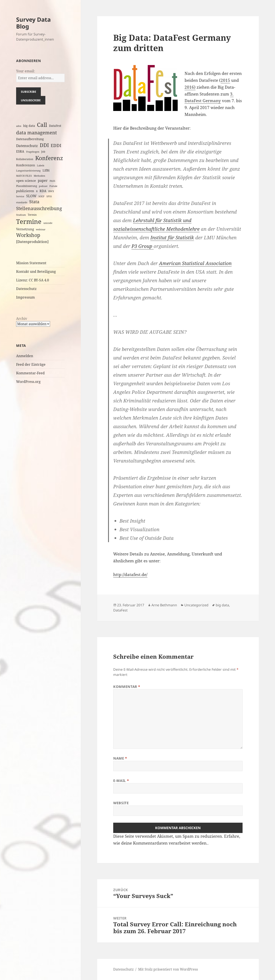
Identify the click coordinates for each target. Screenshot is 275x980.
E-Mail (121, 781)
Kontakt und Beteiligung (36, 272)
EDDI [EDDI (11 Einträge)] (56, 145)
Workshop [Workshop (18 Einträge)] (28, 235)
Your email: (26, 71)
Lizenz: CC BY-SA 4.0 (33, 280)
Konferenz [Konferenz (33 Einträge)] (49, 158)
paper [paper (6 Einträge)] (43, 181)
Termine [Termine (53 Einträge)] (29, 221)
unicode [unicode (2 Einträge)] (48, 223)
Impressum (25, 297)
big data (222, 605)
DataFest (120, 610)
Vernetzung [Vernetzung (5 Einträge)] (25, 229)
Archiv (22, 319)
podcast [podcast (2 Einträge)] (43, 186)
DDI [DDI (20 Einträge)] (44, 145)
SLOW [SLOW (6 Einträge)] (31, 196)
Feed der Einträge (31, 364)
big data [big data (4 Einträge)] (29, 126)
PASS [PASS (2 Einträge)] (52, 181)
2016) (190, 87)
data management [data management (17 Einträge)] (37, 133)
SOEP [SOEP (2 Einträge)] (41, 196)
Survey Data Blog (33, 23)
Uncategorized (196, 605)
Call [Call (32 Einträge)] (42, 125)
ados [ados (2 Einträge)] (19, 126)
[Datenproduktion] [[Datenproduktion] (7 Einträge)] (32, 242)
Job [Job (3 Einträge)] (43, 152)
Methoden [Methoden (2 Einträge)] (39, 176)
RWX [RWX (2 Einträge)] (51, 191)
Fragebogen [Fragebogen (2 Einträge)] (33, 152)
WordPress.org (28, 382)
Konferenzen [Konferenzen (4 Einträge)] (26, 165)
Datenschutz (26, 289)
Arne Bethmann (164, 605)
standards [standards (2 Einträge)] (22, 202)
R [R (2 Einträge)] (37, 191)
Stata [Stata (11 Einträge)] (34, 202)
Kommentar (127, 687)
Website (121, 803)
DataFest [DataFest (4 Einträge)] (55, 126)
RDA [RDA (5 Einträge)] (43, 191)
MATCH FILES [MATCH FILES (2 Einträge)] (24, 176)
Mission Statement (31, 263)
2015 (225, 80)
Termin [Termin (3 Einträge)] (32, 215)
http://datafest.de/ (130, 575)
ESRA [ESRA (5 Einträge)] (20, 151)
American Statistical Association (195, 263)
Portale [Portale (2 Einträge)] (53, 186)
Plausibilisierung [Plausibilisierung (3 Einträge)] (27, 186)
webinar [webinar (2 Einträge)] (41, 229)
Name (120, 758)
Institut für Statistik (172, 237)
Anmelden (25, 356)
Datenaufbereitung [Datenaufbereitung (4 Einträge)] (30, 139)
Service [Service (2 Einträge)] (20, 196)
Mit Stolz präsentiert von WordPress (168, 969)
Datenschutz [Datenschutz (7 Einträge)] (27, 146)
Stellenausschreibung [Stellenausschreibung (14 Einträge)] (39, 208)
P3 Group (143, 246)
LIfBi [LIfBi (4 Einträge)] (46, 170)
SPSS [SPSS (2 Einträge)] (49, 196)
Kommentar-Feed (30, 373)
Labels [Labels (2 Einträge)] (41, 165)
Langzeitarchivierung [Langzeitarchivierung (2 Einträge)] (28, 171)
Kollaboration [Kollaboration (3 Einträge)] (25, 159)
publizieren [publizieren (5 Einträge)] (25, 191)
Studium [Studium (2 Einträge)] (21, 215)
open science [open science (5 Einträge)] (26, 181)
